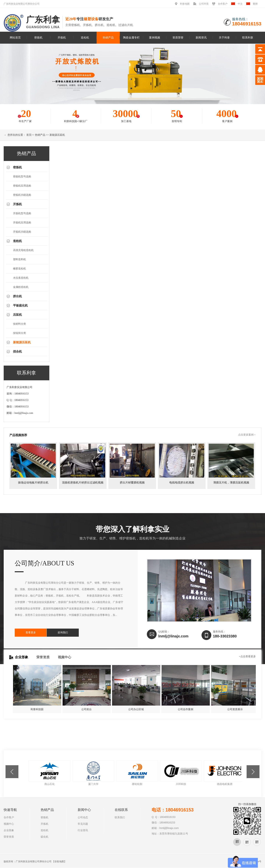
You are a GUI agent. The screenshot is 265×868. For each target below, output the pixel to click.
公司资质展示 (235, 709)
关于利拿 (224, 37)
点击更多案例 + (247, 435)
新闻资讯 (201, 37)
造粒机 (85, 37)
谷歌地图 (59, 861)
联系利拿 (248, 37)
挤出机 (17, 296)
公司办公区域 (136, 709)
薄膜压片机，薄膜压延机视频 (231, 483)
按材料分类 (20, 324)
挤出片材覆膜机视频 (132, 483)
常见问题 (83, 824)
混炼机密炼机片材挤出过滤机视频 (83, 483)
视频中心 (65, 657)
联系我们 (120, 817)
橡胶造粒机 (20, 269)
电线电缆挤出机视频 (182, 483)
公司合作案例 (185, 709)
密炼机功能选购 (22, 195)
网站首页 (15, 37)
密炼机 (38, 37)
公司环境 (204, 4)
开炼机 (62, 37)
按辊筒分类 (20, 333)
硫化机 (45, 837)
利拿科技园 (37, 709)
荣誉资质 (43, 657)
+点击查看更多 (247, 656)
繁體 (255, 4)
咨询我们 (60, 632)
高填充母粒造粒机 (23, 250)
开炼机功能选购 (22, 232)
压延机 (17, 315)
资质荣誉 (178, 37)
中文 (240, 4)
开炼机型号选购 (22, 213)
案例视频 (155, 37)
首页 (29, 135)
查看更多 (30, 632)
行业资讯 (83, 830)
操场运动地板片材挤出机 (33, 483)
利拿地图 (185, 4)
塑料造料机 (20, 259)
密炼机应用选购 (22, 186)
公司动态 (83, 817)
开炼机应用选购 (22, 223)
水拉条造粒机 (21, 278)
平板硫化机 (20, 305)
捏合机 (17, 351)
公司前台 (86, 709)
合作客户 (223, 4)
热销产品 (108, 37)
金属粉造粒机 (21, 287)
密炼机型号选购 (22, 177)
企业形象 (22, 657)
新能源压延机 (57, 135)
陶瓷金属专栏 (131, 37)
